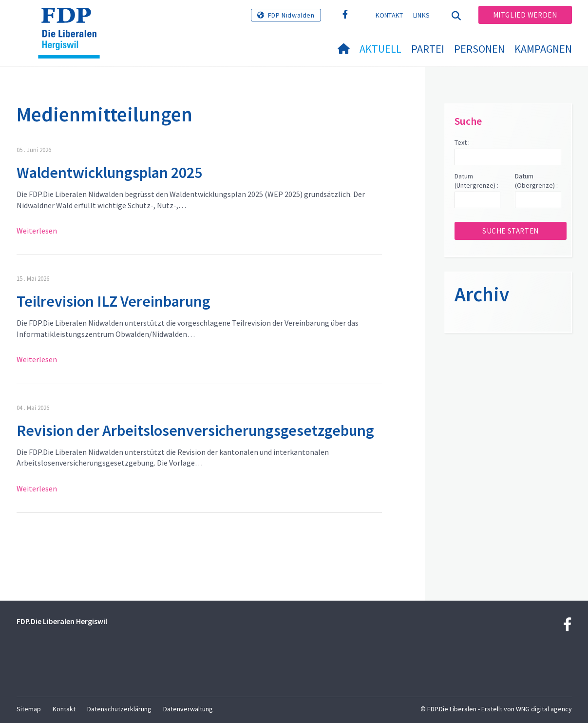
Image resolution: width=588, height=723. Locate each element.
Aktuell (380, 49)
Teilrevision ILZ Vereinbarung (114, 301)
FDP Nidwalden (291, 15)
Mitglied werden (525, 15)
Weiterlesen (37, 231)
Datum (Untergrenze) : (476, 181)
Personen (479, 49)
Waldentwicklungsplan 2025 (109, 173)
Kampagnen (543, 49)
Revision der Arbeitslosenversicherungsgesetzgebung (195, 430)
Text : (462, 142)
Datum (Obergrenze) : (536, 181)
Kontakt (389, 15)
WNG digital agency (544, 709)
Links (422, 15)
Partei (428, 49)
